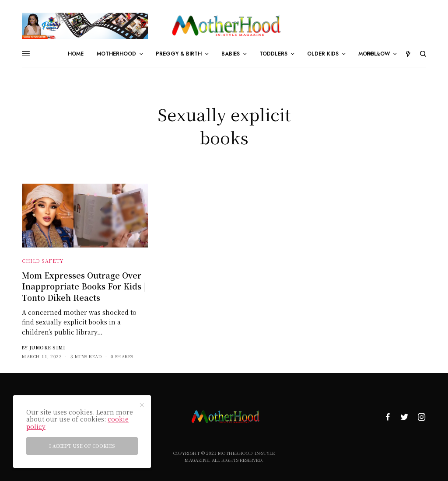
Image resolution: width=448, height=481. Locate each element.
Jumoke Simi (47, 347)
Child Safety (43, 261)
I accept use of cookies (82, 446)
